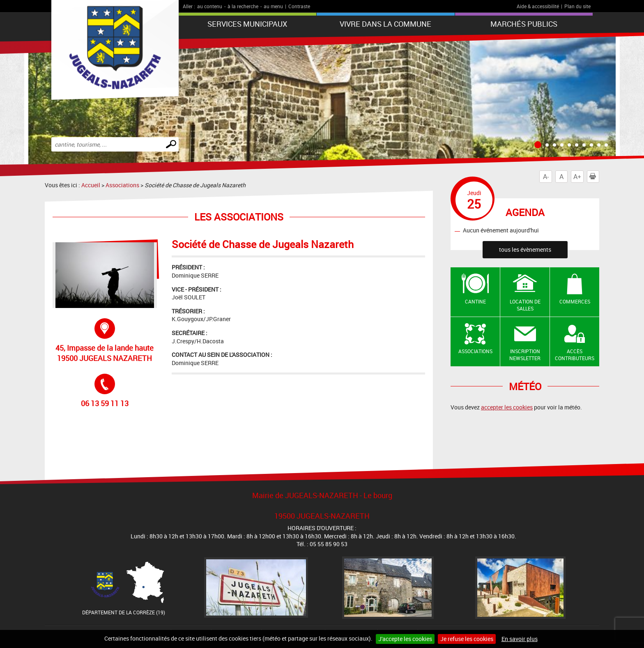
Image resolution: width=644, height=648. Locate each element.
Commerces (575, 301)
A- (546, 177)
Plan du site (577, 6)
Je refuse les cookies (467, 639)
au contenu (210, 6)
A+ (577, 177)
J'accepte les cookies (405, 639)
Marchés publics (524, 24)
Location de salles (525, 305)
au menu (273, 6)
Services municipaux (247, 24)
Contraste (299, 6)
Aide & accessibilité (538, 6)
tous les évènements (525, 249)
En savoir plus (520, 639)
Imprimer (594, 177)
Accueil (91, 185)
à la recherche (243, 6)
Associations (122, 185)
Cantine (475, 301)
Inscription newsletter (525, 355)
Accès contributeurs (575, 355)
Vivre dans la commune (385, 24)
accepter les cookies (507, 407)
